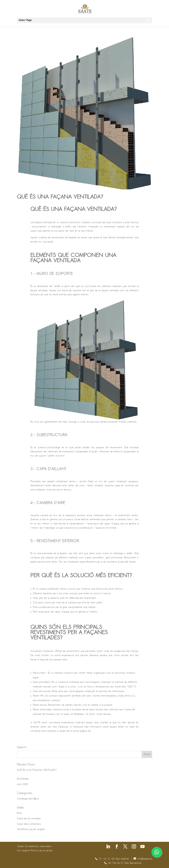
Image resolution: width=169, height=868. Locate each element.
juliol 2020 (23, 784)
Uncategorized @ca (28, 799)
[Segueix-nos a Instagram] (134, 847)
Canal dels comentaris (29, 824)
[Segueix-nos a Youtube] (143, 847)
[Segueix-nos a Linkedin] (108, 847)
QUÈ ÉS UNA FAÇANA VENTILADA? (60, 197)
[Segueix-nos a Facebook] (117, 847)
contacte (96, 731)
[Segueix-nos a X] (125, 847)
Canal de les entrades (29, 819)
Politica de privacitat (41, 851)
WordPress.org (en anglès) (31, 829)
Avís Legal (22, 851)
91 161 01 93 (107, 859)
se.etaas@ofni (145, 859)
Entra (19, 813)
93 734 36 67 (116, 863)
